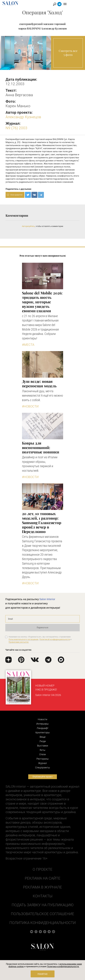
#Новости (30, 406)
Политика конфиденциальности (43, 923)
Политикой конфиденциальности (55, 639)
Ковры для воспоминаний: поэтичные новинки (41, 447)
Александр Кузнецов (23, 117)
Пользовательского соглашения (24, 639)
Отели (42, 754)
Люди (43, 741)
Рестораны (43, 759)
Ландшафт (43, 728)
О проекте (42, 869)
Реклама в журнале (42, 887)
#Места (28, 345)
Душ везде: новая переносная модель (39, 384)
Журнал (42, 763)
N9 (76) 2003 (16, 128)
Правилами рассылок (19, 642)
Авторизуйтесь (28, 226)
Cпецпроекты (43, 768)
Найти (69, 4)
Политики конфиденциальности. (63, 967)
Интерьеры (42, 724)
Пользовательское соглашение (42, 914)
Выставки (43, 746)
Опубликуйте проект (43, 777)
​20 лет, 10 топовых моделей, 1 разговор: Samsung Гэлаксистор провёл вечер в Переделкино (42, 522)
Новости (42, 719)
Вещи (43, 737)
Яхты (42, 750)
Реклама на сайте (43, 878)
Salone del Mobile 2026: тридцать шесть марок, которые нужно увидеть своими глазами (42, 302)
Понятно (42, 974)
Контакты (43, 896)
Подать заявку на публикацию (43, 905)
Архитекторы (42, 732)
